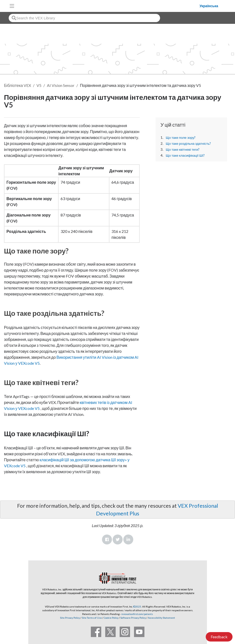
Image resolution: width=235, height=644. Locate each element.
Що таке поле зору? (181, 138)
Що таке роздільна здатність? (188, 143)
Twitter (118, 539)
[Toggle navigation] (12, 6)
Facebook (107, 539)
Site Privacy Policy (70, 618)
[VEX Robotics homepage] (108, 6)
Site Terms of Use (92, 618)
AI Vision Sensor (61, 85)
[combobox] (84, 18)
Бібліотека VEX (17, 85)
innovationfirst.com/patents (137, 614)
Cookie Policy (111, 618)
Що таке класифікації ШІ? (185, 155)
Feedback (219, 637)
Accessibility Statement (161, 618)
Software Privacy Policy (133, 618)
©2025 (137, 607)
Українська (209, 6)
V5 (39, 85)
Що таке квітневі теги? (183, 149)
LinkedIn (128, 539)
